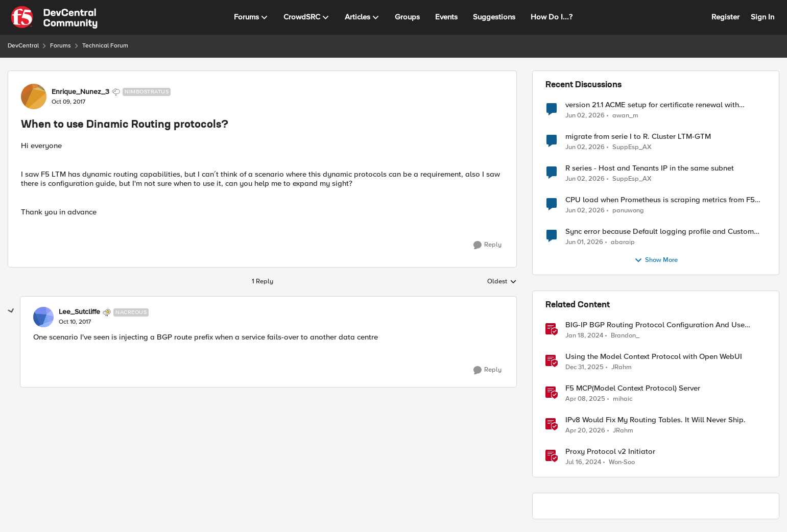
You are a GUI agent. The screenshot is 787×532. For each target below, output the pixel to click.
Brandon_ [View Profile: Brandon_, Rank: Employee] (625, 336)
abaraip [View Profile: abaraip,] (623, 242)
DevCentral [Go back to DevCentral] (23, 46)
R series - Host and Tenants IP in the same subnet (650, 168)
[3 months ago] (585, 431)
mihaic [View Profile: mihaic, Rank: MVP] (623, 399)
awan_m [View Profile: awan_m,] (625, 115)
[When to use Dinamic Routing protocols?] (75, 322)
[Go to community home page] (54, 17)
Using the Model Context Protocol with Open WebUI (654, 357)
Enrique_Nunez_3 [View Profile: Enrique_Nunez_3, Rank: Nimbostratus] (80, 92)
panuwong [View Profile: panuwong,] (628, 211)
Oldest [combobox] (502, 282)
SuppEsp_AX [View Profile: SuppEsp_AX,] (632, 147)
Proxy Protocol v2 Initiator (610, 452)
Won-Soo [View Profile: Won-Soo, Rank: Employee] (622, 462)
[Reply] (487, 245)
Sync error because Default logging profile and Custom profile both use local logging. (660, 232)
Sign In (762, 17)
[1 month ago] (585, 115)
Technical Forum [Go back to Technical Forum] (105, 46)
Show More (656, 260)
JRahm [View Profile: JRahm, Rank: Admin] (622, 367)
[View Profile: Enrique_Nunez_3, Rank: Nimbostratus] (34, 96)
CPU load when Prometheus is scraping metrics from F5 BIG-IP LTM (660, 200)
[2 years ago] (584, 336)
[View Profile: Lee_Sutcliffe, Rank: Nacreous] (43, 317)
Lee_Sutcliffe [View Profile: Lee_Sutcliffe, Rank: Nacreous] (79, 312)
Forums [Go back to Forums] (61, 46)
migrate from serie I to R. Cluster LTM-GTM (638, 137)
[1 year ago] (585, 399)
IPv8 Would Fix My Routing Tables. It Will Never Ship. (655, 420)
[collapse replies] (11, 311)
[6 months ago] (585, 368)
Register (725, 17)
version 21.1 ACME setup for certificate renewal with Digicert (652, 105)
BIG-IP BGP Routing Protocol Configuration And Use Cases (655, 325)
